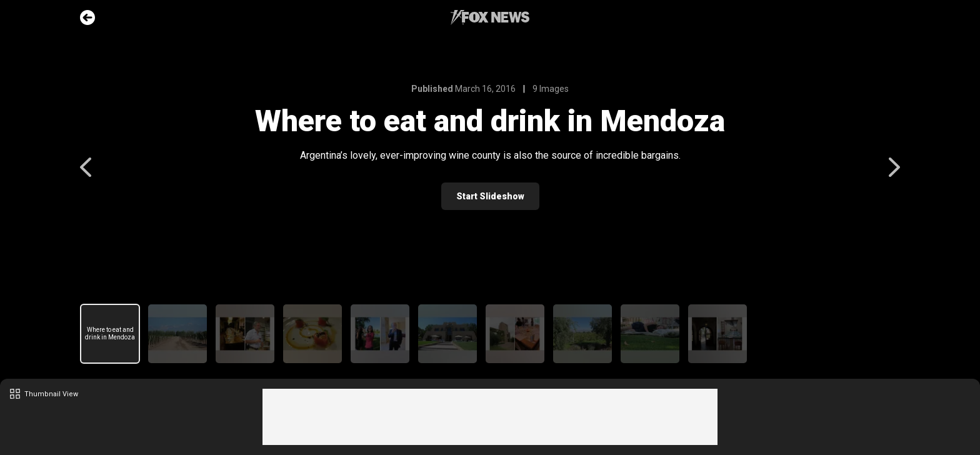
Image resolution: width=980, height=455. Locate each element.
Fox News (490, 17)
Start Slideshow (490, 196)
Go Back (87, 17)
